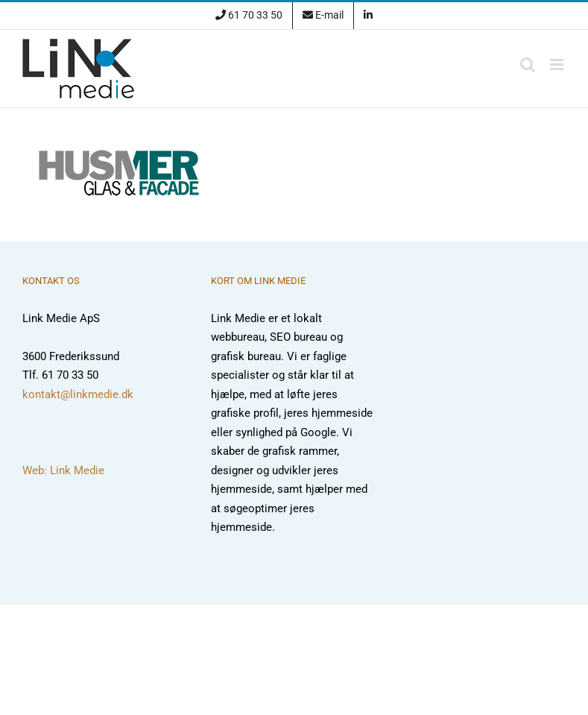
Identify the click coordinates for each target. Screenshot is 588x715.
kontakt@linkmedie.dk (78, 394)
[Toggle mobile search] (528, 64)
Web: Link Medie (63, 470)
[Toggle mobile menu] (558, 64)
